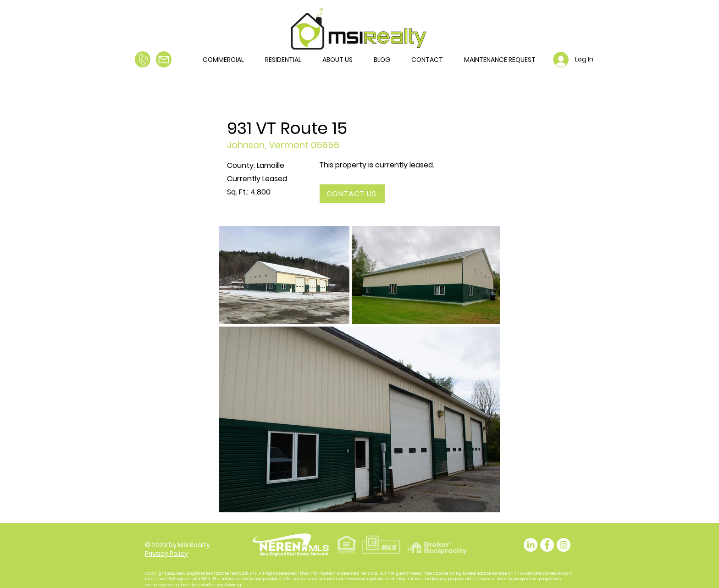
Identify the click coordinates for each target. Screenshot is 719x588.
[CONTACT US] (352, 194)
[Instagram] (564, 545)
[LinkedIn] (531, 545)
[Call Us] (143, 59)
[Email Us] (164, 59)
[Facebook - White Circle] (547, 545)
